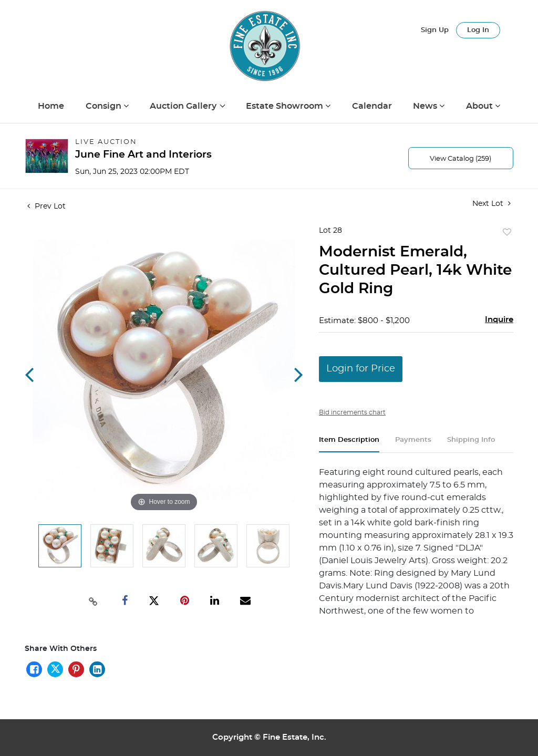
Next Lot (492, 204)
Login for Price (361, 369)
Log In (478, 30)
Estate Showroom (286, 106)
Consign (105, 106)
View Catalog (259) (461, 159)
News (426, 106)
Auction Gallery (184, 106)
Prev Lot (46, 206)
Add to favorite (507, 233)
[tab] (349, 444)
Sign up (435, 30)
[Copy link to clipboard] (93, 600)
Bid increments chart (352, 412)
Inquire (499, 320)
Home (51, 106)
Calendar (372, 106)
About (480, 106)
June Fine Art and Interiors (143, 155)
